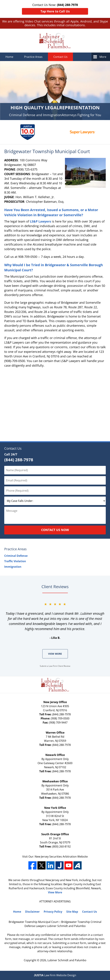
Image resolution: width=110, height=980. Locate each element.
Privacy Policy (53, 912)
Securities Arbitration (63, 857)
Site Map (72, 912)
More (103, 57)
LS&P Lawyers (40, 221)
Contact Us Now (55, 530)
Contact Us (60, 57)
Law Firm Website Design (55, 975)
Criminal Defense (16, 556)
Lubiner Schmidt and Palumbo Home (55, 41)
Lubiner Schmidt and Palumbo (67, 960)
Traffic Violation (15, 561)
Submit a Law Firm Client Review (55, 666)
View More (55, 654)
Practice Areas (33, 57)
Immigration (13, 567)
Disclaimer (32, 912)
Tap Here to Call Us (55, 11)
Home (9, 57)
